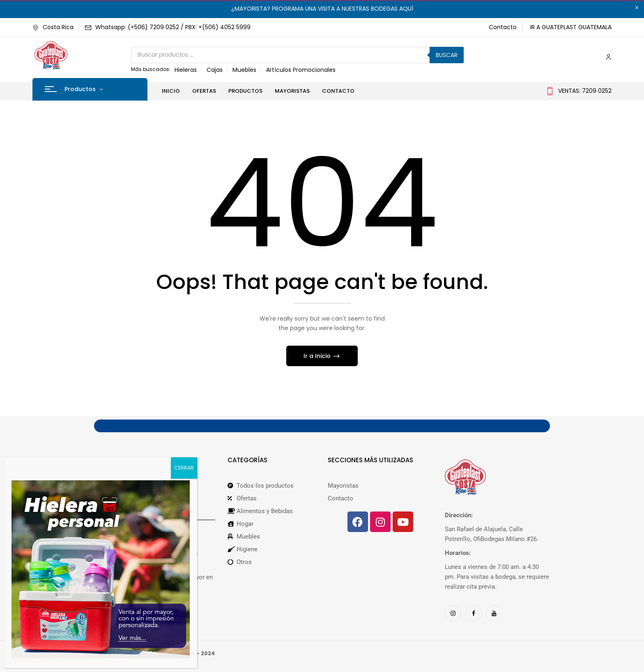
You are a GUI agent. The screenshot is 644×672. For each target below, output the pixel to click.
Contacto (503, 27)
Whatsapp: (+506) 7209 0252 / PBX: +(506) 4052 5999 (173, 27)
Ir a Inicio (318, 356)
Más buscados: (151, 69)
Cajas (215, 70)
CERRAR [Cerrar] (184, 468)
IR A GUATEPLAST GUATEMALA (571, 27)
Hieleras (186, 70)
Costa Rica (53, 27)
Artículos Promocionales (301, 70)
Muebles (244, 70)
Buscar (447, 55)
